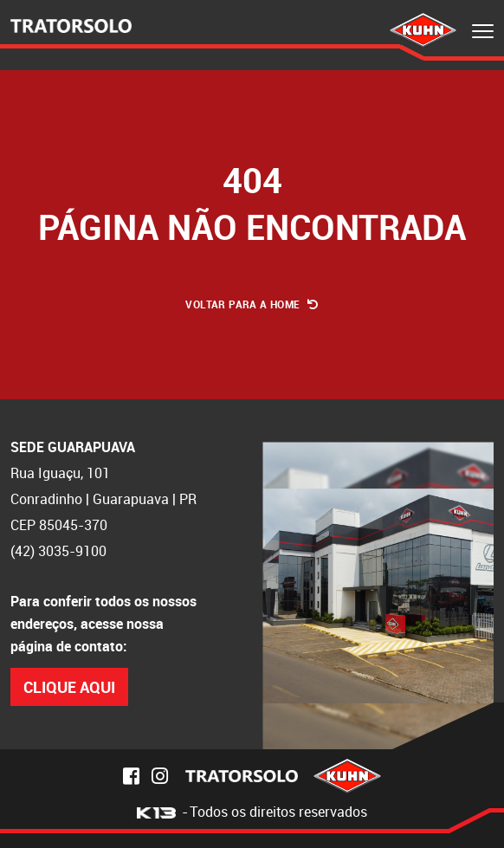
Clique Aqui (69, 687)
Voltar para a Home (252, 304)
